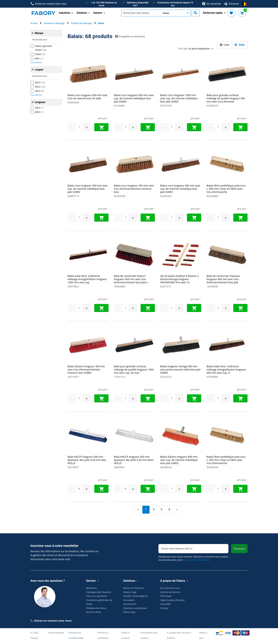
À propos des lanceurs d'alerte (179, 635)
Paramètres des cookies (149, 635)
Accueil (34, 23)
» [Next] (177, 509)
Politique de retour (96, 608)
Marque (39, 33)
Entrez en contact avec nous (49, 4)
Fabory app (129, 612)
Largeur (39, 70)
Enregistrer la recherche (130, 36)
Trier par (194, 48)
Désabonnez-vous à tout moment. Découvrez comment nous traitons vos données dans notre (193, 558)
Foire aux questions (97, 596)
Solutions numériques (135, 608)
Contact (164, 608)
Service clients (94, 612)
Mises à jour (203, 635)
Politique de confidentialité (76, 635)
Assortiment (130, 604)
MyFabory (91, 588)
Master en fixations (133, 588)
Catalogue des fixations (99, 592)
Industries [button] (65, 13)
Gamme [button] (98, 13)
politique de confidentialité (197, 560)
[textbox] (141, 13)
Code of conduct (125, 635)
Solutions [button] (82, 13)
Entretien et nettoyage (54, 23)
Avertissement (56, 632)
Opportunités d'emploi (172, 600)
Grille (240, 45)
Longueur (40, 102)
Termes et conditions (103, 635)
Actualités (165, 604)
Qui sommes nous (170, 588)
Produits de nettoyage (82, 23)
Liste (224, 45)
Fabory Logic (130, 592)
